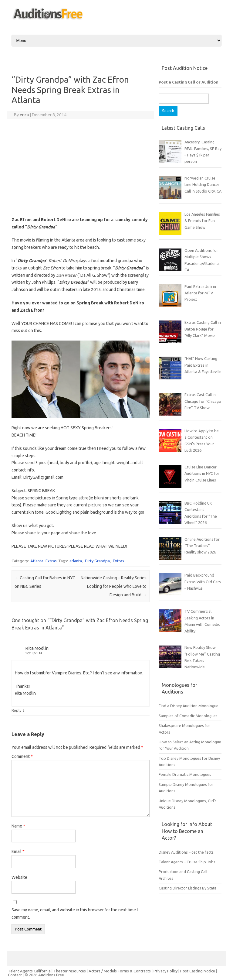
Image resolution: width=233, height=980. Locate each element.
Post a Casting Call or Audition (189, 82)
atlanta (76, 561)
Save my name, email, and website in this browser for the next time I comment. (75, 913)
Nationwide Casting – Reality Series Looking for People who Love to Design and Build (114, 586)
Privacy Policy (166, 971)
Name (18, 826)
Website (19, 877)
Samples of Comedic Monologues (188, 716)
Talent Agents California (29, 971)
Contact (15, 975)
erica (24, 115)
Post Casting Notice (198, 971)
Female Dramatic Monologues (185, 774)
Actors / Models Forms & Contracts (120, 971)
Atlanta (37, 561)
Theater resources (70, 971)
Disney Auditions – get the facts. (187, 852)
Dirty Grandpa (97, 561)
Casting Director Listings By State (188, 888)
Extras (51, 561)
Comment (22, 756)
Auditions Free (51, 975)
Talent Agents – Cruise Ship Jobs (187, 862)
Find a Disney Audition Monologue (189, 706)
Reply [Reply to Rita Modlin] (16, 710)
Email (18, 852)
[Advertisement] (81, 168)
